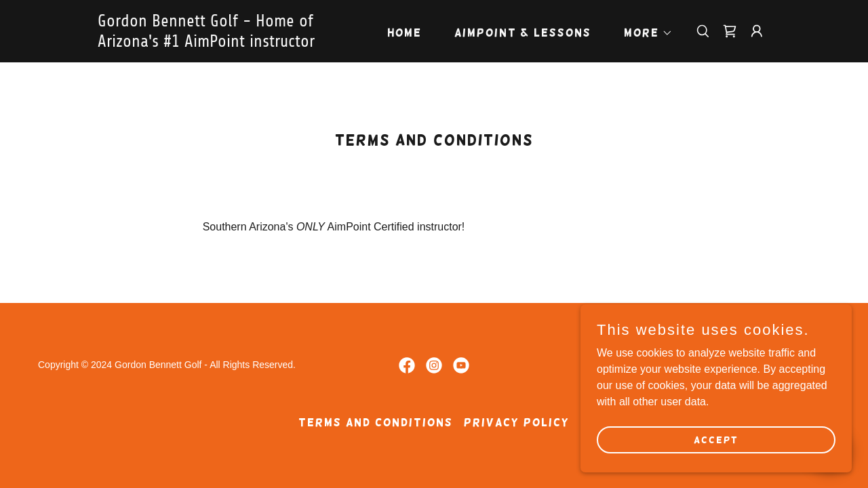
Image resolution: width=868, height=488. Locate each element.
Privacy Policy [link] (517, 423)
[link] (215, 43)
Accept (716, 439)
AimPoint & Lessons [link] (523, 33)
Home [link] (405, 33)
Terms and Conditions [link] (376, 423)
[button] (643, 33)
